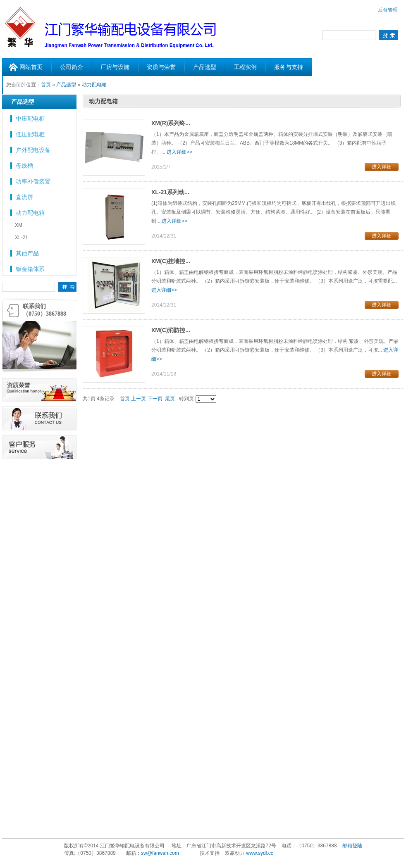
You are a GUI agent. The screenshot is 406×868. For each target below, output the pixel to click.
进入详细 (382, 167)
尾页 (170, 399)
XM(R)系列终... (171, 123)
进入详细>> (179, 152)
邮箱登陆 (352, 846)
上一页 (139, 399)
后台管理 (388, 10)
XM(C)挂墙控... (171, 261)
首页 (125, 399)
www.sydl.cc (259, 853)
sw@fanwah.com (160, 853)
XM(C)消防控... (171, 330)
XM (19, 225)
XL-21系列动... (170, 192)
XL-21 (21, 238)
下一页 (155, 399)
